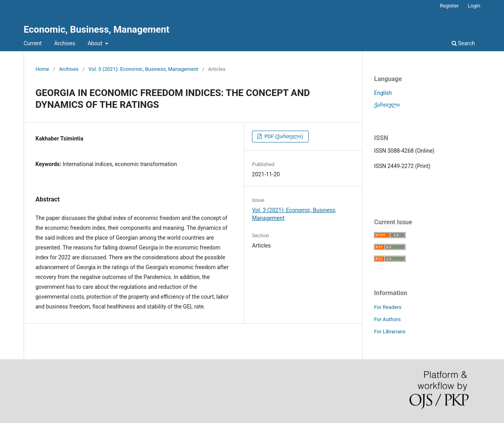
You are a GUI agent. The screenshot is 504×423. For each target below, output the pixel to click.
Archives (65, 43)
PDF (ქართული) (283, 136)
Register (449, 6)
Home (42, 69)
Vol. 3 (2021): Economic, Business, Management (144, 69)
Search (463, 43)
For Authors (387, 319)
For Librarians (390, 332)
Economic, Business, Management (96, 30)
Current (33, 43)
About (95, 43)
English (383, 93)
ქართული (387, 105)
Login (474, 6)
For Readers (388, 307)
